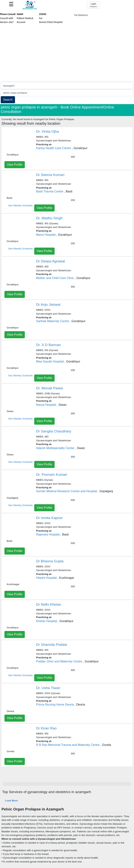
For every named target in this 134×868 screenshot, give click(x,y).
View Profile (15, 165)
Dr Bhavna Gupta (50, 561)
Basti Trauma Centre (50, 191)
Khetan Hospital (47, 621)
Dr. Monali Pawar (50, 388)
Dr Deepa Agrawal (51, 261)
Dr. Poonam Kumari (52, 475)
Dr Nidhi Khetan (49, 604)
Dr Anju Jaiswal (48, 304)
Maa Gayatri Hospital (50, 361)
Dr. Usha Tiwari (48, 688)
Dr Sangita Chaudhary (54, 431)
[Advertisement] (67, 53)
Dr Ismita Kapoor (49, 518)
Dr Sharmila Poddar (52, 645)
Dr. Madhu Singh (49, 218)
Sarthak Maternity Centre (53, 321)
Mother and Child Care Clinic (55, 278)
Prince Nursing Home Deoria (55, 705)
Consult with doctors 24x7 (8, 18)
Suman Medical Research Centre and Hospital (67, 491)
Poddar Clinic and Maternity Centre (59, 661)
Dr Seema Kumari (50, 175)
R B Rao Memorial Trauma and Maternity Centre (68, 745)
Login (93, 5)
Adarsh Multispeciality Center (55, 448)
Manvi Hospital (46, 235)
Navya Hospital (46, 405)
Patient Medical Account (25, 18)
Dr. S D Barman (48, 345)
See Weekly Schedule (20, 205)
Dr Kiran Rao (46, 728)
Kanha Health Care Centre (54, 148)
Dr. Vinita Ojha (47, 131)
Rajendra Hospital (48, 534)
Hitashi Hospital (46, 578)
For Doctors (81, 15)
